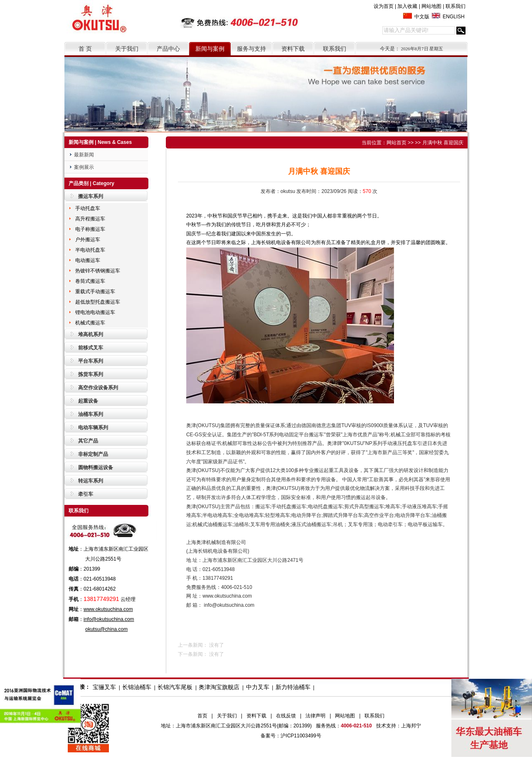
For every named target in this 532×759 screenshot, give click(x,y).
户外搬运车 (88, 240)
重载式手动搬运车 (95, 292)
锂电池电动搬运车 (95, 312)
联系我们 (456, 6)
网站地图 (431, 6)
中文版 (422, 17)
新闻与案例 (210, 49)
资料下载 (293, 49)
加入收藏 (407, 6)
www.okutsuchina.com (108, 609)
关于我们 (127, 49)
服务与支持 (251, 49)
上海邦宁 (411, 726)
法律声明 (315, 716)
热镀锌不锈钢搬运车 (98, 271)
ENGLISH (454, 17)
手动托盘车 (88, 208)
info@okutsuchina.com (109, 619)
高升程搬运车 (90, 219)
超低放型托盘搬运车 (98, 302)
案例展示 (84, 167)
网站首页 (397, 143)
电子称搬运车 (90, 229)
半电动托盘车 (90, 250)
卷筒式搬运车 (90, 281)
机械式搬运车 (90, 323)
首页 (202, 716)
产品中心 (168, 49)
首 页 (85, 49)
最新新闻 (84, 155)
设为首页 (384, 6)
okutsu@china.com (106, 629)
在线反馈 (286, 716)
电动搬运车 (88, 260)
